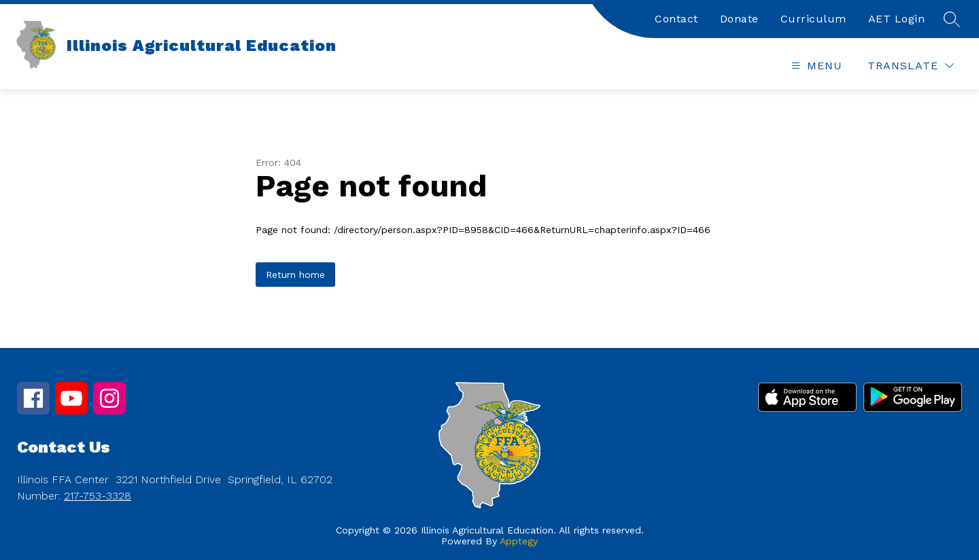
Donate (739, 19)
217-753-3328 (98, 496)
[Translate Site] (911, 66)
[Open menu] (815, 66)
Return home (295, 275)
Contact (676, 19)
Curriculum (813, 19)
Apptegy (519, 541)
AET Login (897, 19)
